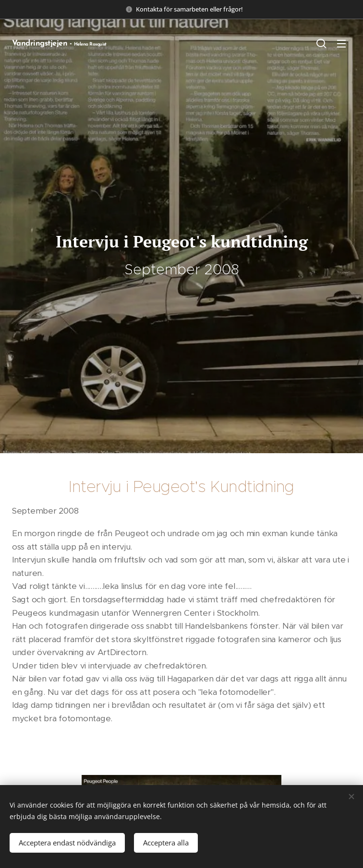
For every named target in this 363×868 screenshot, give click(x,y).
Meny (341, 44)
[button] (321, 43)
